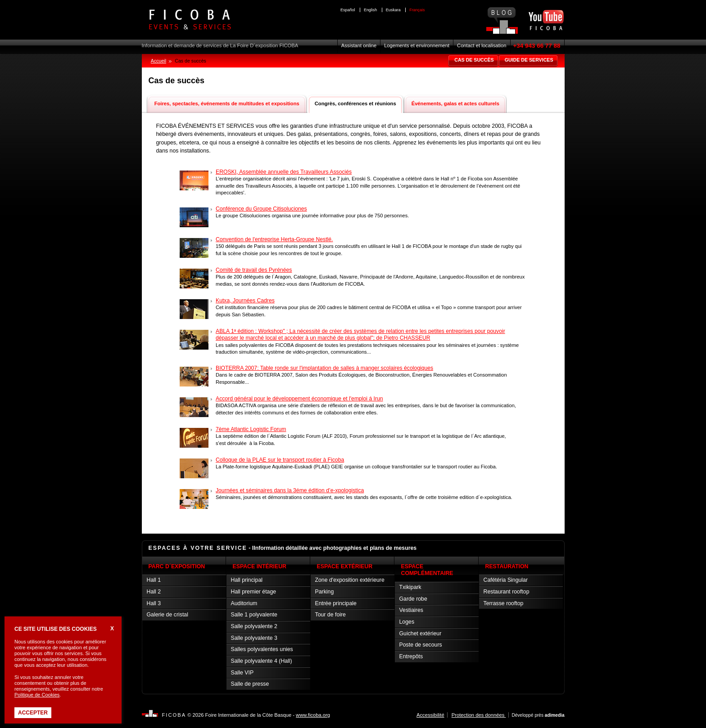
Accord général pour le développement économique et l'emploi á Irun (299, 399)
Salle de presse (250, 684)
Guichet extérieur (421, 634)
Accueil (158, 61)
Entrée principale (336, 603)
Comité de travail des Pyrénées (254, 270)
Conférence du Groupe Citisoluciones (261, 209)
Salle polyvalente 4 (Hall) (262, 661)
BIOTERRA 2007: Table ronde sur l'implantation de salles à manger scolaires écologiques (324, 368)
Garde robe (413, 599)
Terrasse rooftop (504, 603)
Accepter (33, 713)
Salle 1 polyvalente (254, 615)
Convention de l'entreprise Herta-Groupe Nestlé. (274, 239)
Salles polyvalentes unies (262, 649)
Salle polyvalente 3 (254, 638)
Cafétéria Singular (506, 580)
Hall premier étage (254, 592)
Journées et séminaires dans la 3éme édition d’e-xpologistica (290, 490)
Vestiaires (411, 610)
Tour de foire (330, 615)
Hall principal (247, 580)
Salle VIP (242, 673)
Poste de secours (421, 645)
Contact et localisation (482, 45)
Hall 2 (154, 592)
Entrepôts (411, 656)
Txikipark (410, 587)
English (370, 10)
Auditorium (244, 603)
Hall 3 (154, 603)
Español (348, 10)
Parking (325, 592)
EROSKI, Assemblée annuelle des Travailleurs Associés (284, 172)
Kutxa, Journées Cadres (245, 301)
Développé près (538, 715)
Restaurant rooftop (507, 592)
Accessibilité (430, 715)
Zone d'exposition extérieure (350, 580)
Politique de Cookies (37, 695)
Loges (407, 622)
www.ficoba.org (313, 715)
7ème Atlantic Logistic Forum (251, 429)
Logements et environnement (417, 45)
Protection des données (479, 715)
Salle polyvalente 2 (254, 626)
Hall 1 (154, 580)
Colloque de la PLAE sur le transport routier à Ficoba (280, 460)
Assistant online (359, 45)
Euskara (393, 10)
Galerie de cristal (167, 615)
